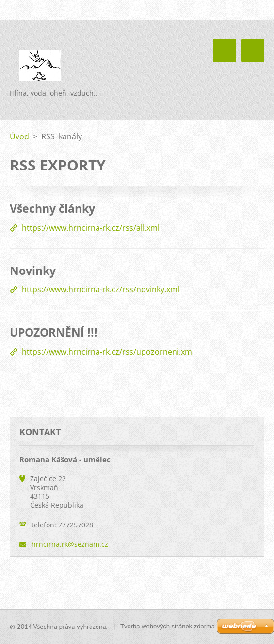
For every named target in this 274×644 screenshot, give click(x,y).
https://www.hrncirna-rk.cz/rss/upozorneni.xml (108, 352)
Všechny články (52, 208)
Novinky (33, 271)
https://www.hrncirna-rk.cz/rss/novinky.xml (101, 289)
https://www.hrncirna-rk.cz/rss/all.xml (91, 228)
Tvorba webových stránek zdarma (168, 626)
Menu (253, 51)
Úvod (19, 136)
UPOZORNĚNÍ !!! (54, 332)
